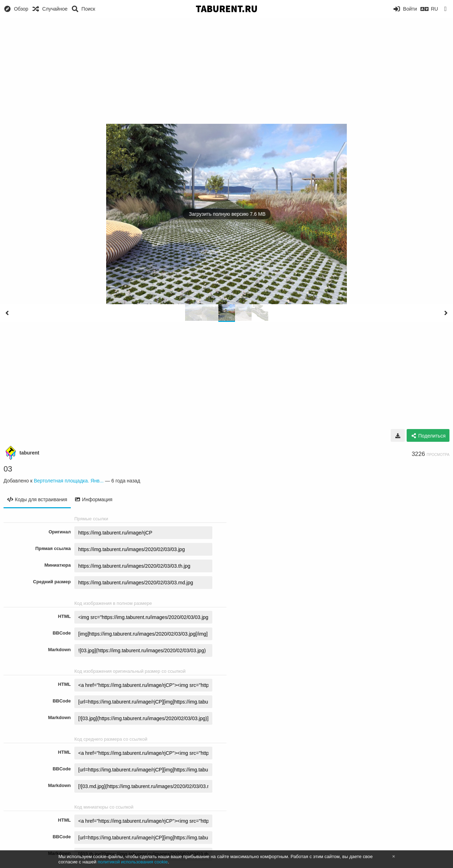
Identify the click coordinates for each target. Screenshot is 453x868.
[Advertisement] (226, 71)
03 (8, 469)
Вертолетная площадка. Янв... (68, 481)
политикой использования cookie (133, 862)
